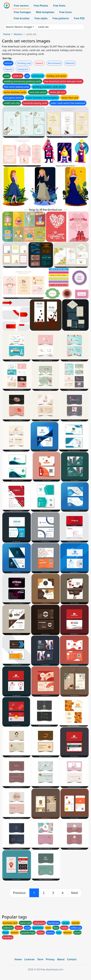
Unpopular (23, 69)
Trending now (24, 63)
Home (7, 34)
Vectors (18, 34)
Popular (9, 69)
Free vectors (21, 6)
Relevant (70, 63)
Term (40, 959)
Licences (29, 959)
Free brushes (22, 18)
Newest (39, 63)
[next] (75, 893)
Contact (72, 959)
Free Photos (41, 6)
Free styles (41, 18)
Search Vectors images (19, 27)
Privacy (50, 959)
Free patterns (61, 18)
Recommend (54, 63)
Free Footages (22, 12)
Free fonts (59, 6)
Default (8, 63)
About (61, 959)
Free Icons (66, 12)
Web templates (45, 12)
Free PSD (79, 18)
